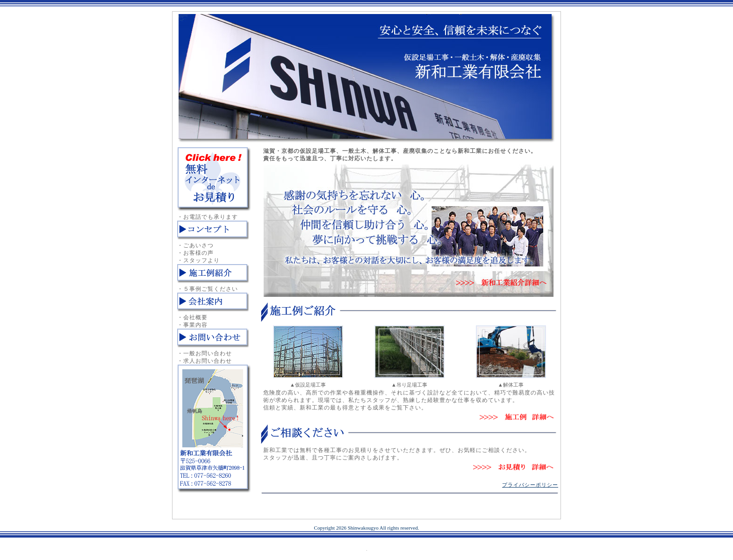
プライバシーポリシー (530, 485)
